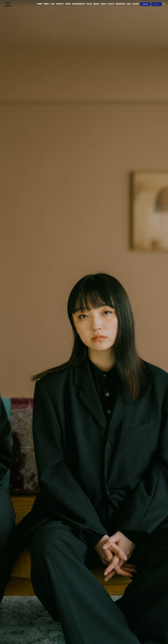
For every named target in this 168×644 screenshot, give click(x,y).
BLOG (87, 7)
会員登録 (145, 11)
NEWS (43, 7)
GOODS (133, 7)
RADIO (101, 7)
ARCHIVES (118, 7)
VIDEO (65, 7)
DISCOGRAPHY (76, 7)
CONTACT (142, 7)
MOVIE (94, 7)
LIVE (50, 7)
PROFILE (57, 7)
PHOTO (108, 7)
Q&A (126, 7)
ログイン (157, 11)
